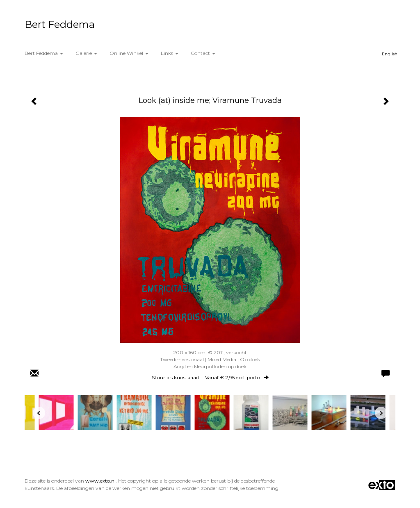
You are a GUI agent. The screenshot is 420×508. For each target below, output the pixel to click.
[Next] (381, 413)
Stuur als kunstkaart (210, 377)
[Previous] (39, 413)
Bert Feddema (60, 24)
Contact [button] (203, 53)
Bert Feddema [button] (44, 53)
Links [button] (170, 53)
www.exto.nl (100, 481)
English (390, 54)
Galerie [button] (86, 53)
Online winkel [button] (129, 53)
